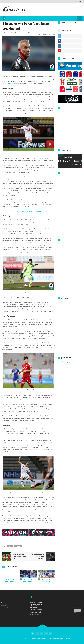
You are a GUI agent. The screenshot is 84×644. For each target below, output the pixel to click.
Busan (10, 546)
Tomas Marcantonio (13, 84)
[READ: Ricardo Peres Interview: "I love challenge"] (29, 211)
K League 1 (11, 18)
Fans (64, 18)
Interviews (55, 18)
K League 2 (21, 18)
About (80, 2)
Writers (75, 2)
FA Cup (46, 18)
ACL (38, 18)
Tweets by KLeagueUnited (65, 362)
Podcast (31, 18)
